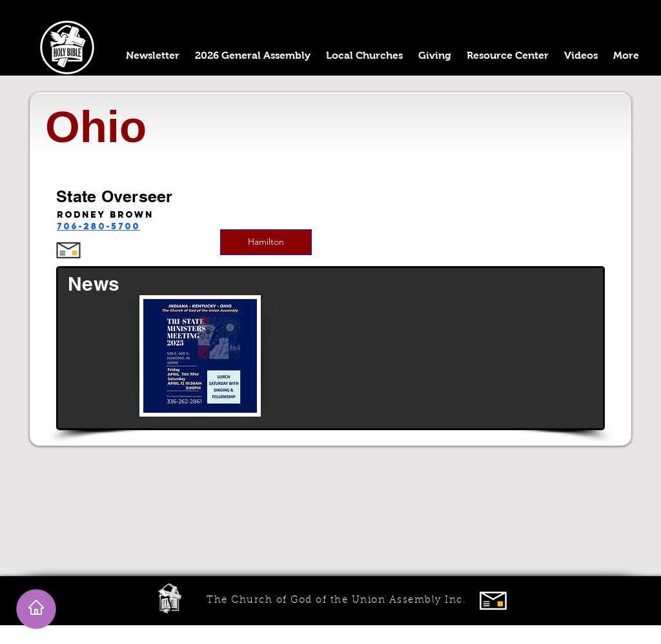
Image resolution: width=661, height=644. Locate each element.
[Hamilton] (266, 242)
